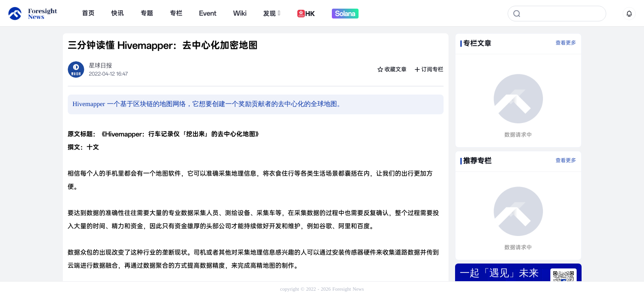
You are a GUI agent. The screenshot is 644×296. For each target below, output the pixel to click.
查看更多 (566, 43)
